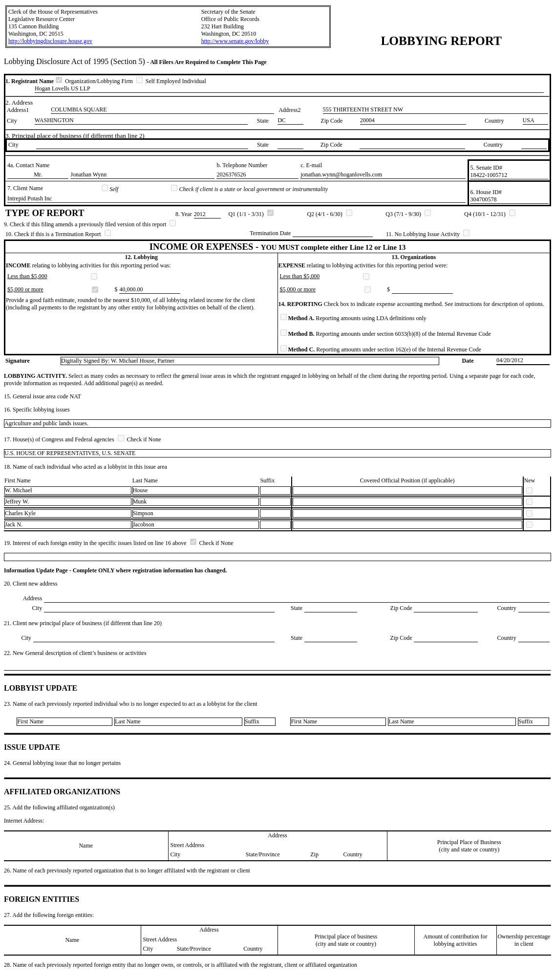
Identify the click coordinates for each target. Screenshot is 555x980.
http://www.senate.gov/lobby (235, 41)
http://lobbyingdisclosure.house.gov (50, 41)
